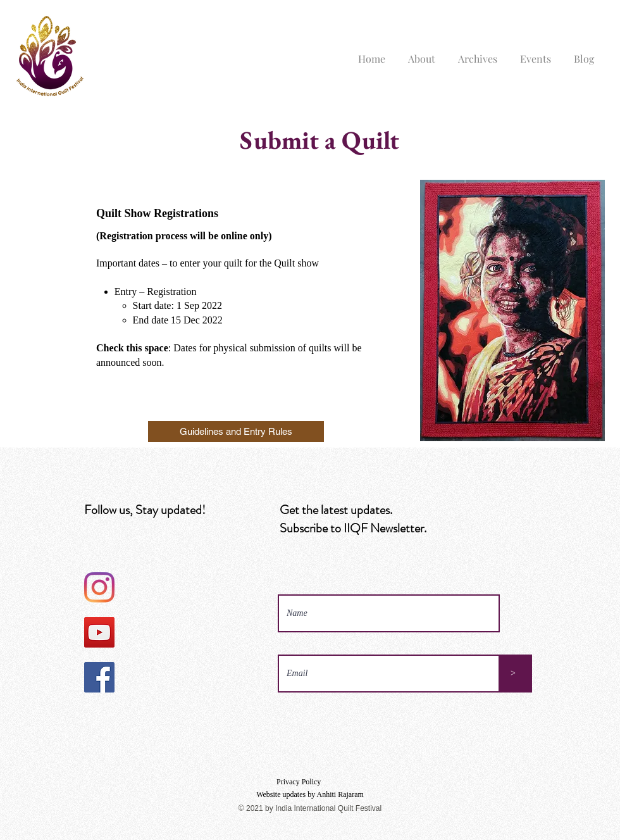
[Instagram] (99, 587)
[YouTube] (99, 632)
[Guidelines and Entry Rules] (236, 431)
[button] (422, 53)
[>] (513, 674)
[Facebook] (99, 677)
